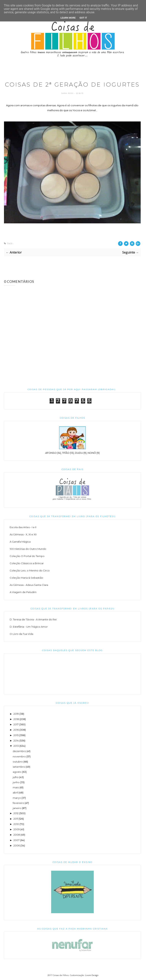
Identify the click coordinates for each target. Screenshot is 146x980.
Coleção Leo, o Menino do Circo (30, 570)
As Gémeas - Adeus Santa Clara (29, 585)
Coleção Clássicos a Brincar (27, 563)
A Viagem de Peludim (23, 592)
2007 (17, 840)
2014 (16, 741)
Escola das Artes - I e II (23, 527)
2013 (16, 746)
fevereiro (18, 803)
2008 (17, 835)
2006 (17, 845)
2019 (16, 714)
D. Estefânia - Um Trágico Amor (29, 627)
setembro (19, 767)
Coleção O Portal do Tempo (27, 556)
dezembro (19, 751)
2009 (17, 829)
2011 (16, 819)
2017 (16, 724)
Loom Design (92, 975)
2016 (16, 730)
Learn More (68, 18)
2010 (16, 824)
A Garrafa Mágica (20, 542)
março (17, 798)
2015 (16, 735)
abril (15, 793)
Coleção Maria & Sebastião (26, 578)
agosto (17, 772)
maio (16, 787)
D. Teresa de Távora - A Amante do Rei (33, 619)
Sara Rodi (68, 93)
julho (16, 777)
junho (16, 782)
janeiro (17, 808)
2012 (16, 813)
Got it (83, 18)
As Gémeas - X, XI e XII (23, 534)
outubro (18, 762)
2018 (16, 719)
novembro (19, 756)
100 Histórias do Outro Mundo (28, 549)
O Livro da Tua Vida (21, 634)
